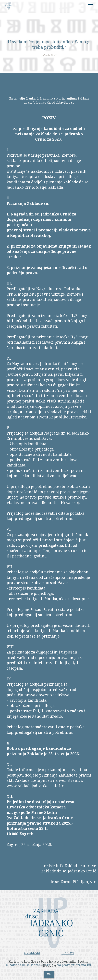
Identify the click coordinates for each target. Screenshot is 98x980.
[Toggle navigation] (91, 6)
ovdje (52, 966)
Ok (49, 974)
